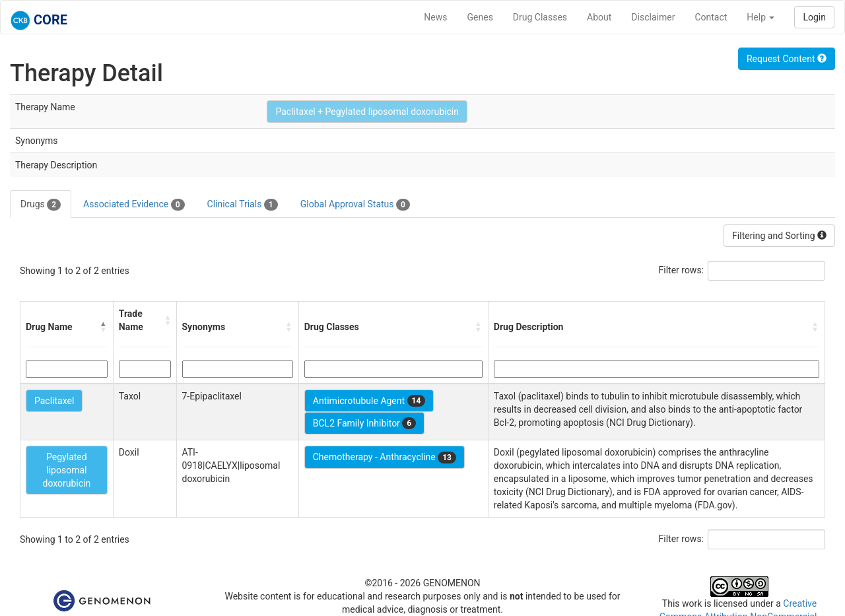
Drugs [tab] (41, 205)
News (435, 17)
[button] (104, 327)
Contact (711, 17)
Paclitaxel (54, 401)
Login (814, 17)
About (599, 17)
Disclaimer (653, 17)
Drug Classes (540, 17)
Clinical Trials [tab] (243, 205)
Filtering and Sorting (779, 236)
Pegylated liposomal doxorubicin (67, 470)
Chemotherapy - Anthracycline (385, 458)
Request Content (787, 59)
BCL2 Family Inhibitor (364, 423)
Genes (480, 17)
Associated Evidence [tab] (134, 205)
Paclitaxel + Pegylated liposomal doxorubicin (367, 112)
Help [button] (760, 17)
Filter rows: (682, 270)
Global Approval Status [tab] (355, 205)
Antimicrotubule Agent (369, 401)
